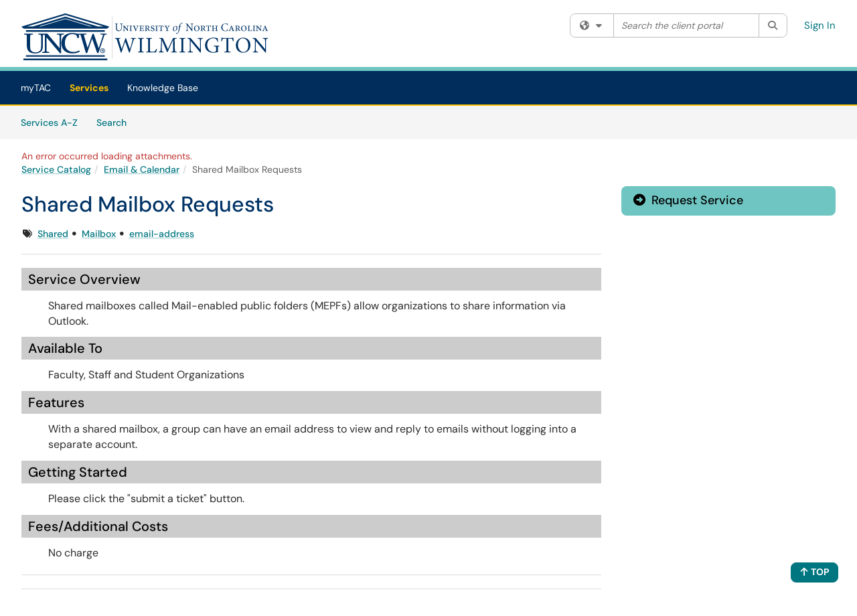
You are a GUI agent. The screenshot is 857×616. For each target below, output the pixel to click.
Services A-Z (49, 123)
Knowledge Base (163, 88)
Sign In (820, 25)
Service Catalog (56, 169)
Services (89, 88)
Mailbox (99, 234)
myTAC (36, 88)
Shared (53, 234)
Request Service (688, 200)
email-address (162, 234)
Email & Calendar (142, 169)
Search (116, 122)
